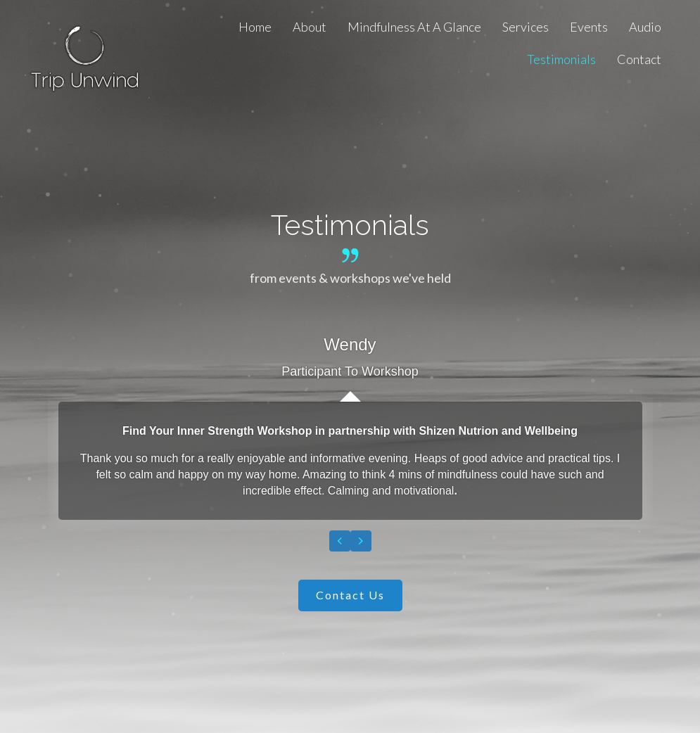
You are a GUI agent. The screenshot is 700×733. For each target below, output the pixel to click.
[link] (255, 27)
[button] (350, 595)
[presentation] (340, 541)
